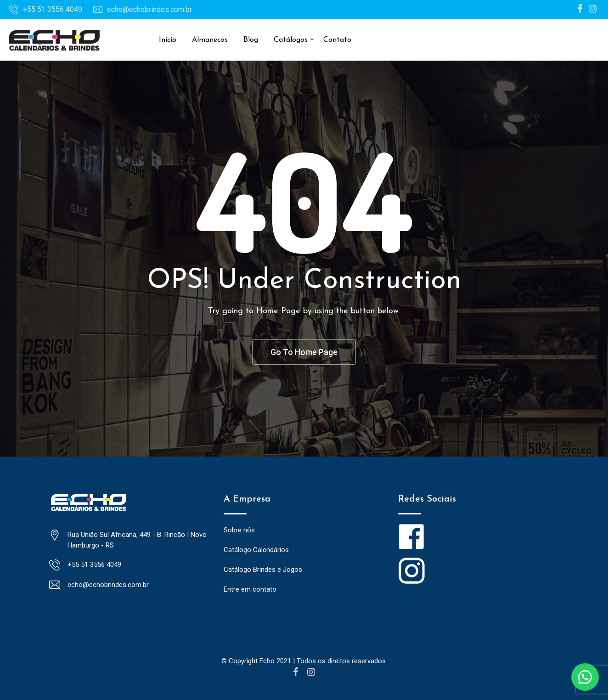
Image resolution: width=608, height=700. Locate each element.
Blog (251, 40)
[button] (585, 677)
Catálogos (291, 40)
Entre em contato (250, 590)
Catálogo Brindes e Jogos (263, 570)
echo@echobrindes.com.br (149, 9)
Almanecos (210, 40)
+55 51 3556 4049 (53, 9)
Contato (337, 40)
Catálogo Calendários (256, 550)
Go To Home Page (304, 352)
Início (168, 40)
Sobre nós (239, 531)
